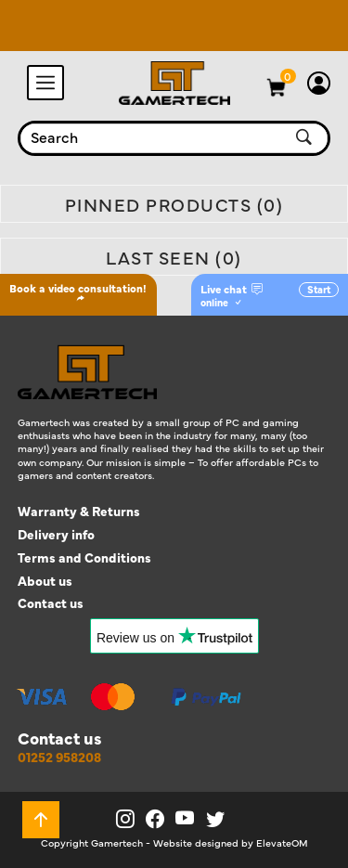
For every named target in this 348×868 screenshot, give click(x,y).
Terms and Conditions (84, 557)
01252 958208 (59, 757)
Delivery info (56, 534)
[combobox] (152, 138)
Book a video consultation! (78, 291)
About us (45, 581)
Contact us (51, 603)
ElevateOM (282, 842)
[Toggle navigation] (45, 83)
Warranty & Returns (79, 511)
